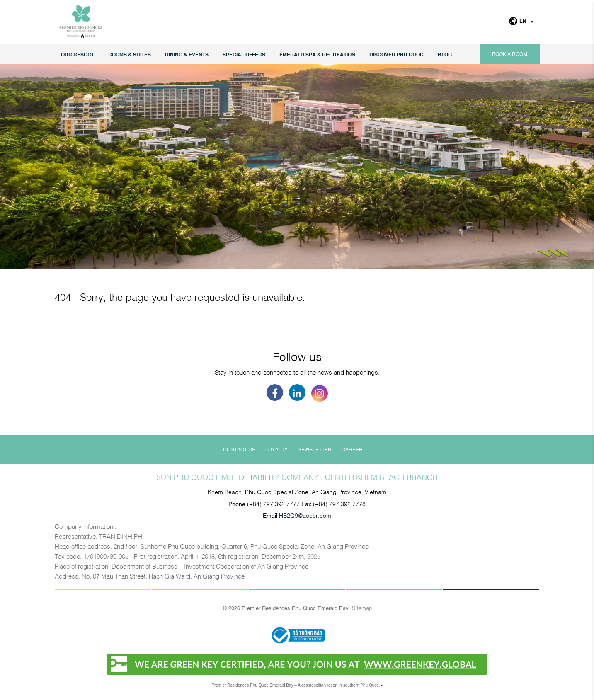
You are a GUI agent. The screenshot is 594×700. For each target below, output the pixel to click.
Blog (445, 54)
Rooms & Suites (130, 54)
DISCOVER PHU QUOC (396, 54)
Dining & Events (187, 54)
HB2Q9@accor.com (305, 515)
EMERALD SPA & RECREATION (317, 54)
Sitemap (362, 608)
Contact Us (239, 449)
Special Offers (244, 54)
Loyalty (276, 449)
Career (352, 449)
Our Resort (78, 54)
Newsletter (315, 449)
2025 (314, 556)
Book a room (510, 54)
